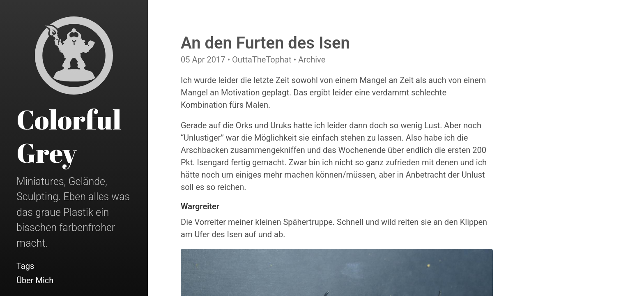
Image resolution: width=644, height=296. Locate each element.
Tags (25, 266)
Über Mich (35, 280)
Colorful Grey (69, 136)
